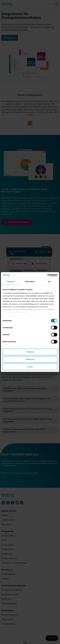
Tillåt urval (30, 359)
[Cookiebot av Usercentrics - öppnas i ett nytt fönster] (47, 275)
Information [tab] (30, 281)
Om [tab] (49, 281)
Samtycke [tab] (11, 281)
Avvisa (30, 367)
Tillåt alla (30, 352)
